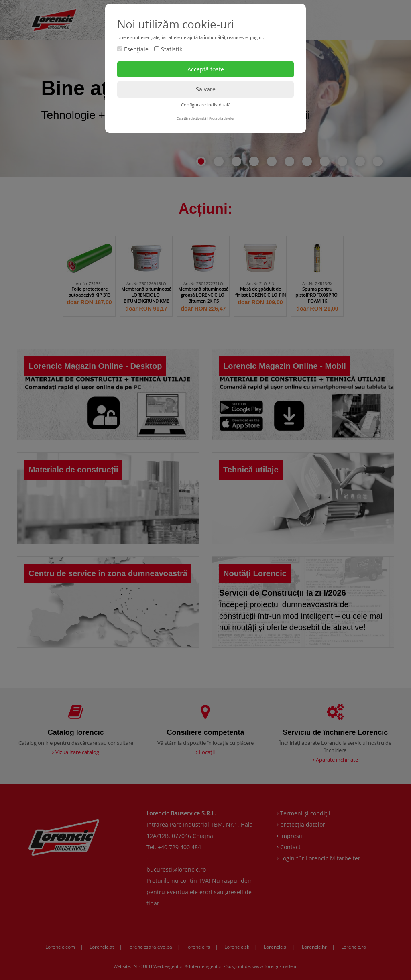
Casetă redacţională (191, 118)
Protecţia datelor (222, 118)
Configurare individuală (206, 105)
